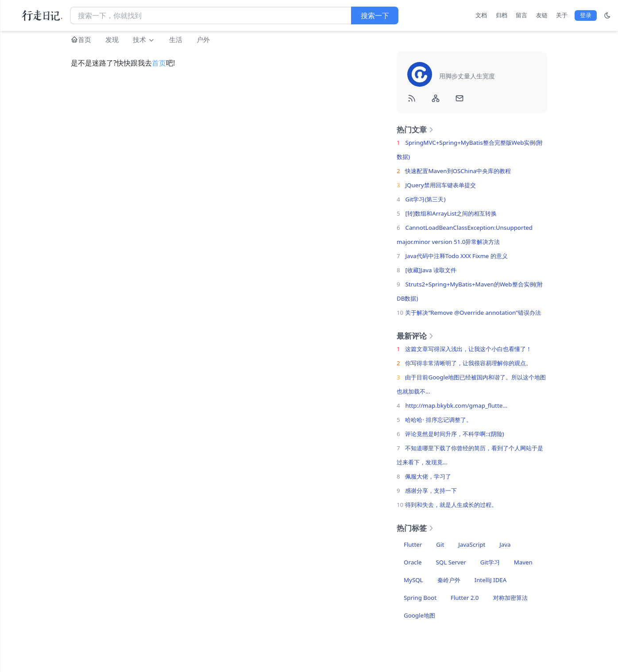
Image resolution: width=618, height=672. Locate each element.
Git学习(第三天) (425, 199)
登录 (586, 15)
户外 (203, 39)
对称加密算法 (510, 598)
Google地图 (419, 615)
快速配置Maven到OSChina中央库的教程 (458, 171)
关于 (562, 15)
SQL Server (451, 562)
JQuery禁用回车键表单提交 (440, 185)
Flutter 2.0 (465, 598)
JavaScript (472, 545)
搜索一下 (375, 15)
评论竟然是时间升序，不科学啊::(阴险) (454, 434)
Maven (523, 562)
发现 (112, 39)
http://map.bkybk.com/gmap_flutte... (456, 406)
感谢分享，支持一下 (431, 490)
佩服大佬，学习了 (428, 476)
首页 (85, 39)
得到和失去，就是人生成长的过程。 (451, 505)
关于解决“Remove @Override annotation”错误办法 (473, 313)
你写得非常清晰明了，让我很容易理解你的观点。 (468, 363)
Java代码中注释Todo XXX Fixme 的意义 (456, 256)
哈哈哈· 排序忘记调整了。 (438, 420)
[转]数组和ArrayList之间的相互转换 (451, 213)
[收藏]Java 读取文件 (431, 270)
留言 (521, 15)
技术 (144, 39)
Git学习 (490, 562)
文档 (481, 15)
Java (505, 545)
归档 (502, 15)
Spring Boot (420, 598)
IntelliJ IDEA (491, 580)
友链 (542, 15)
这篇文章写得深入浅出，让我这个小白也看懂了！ (468, 349)
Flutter (413, 545)
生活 (176, 39)
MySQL (413, 580)
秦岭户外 (449, 580)
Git (440, 545)
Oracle (413, 562)
